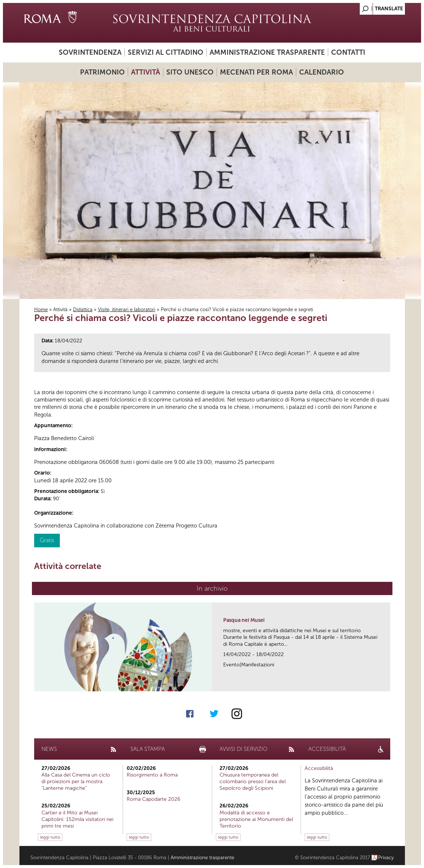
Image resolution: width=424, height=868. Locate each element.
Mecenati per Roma (256, 72)
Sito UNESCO (190, 72)
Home (41, 309)
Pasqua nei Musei (244, 620)
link (387, 683)
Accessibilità (319, 768)
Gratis (47, 540)
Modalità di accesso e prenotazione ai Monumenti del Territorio (256, 819)
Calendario (322, 72)
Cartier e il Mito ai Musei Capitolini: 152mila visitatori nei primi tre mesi (77, 819)
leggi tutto (50, 837)
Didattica (83, 309)
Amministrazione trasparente (267, 52)
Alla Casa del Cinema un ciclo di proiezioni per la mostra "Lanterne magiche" (76, 781)
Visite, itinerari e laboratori (127, 309)
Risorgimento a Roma (152, 775)
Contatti (348, 52)
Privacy (386, 858)
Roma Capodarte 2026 (153, 799)
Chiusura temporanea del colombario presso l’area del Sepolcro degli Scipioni (253, 781)
